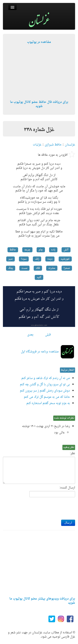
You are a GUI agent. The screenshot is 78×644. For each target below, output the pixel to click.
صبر (11, 259)
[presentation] (43, 507)
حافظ (13, 250)
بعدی (30, 335)
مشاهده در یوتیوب (39, 42)
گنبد (39, 277)
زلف (37, 259)
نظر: (72, 454)
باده (53, 250)
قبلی (48, 335)
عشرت (52, 268)
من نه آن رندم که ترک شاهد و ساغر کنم (46, 378)
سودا (24, 259)
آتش (66, 250)
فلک (38, 268)
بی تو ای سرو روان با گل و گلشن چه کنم (45, 384)
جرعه (27, 250)
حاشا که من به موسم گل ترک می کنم (47, 397)
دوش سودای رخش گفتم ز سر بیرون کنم (45, 391)
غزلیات (37, 145)
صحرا (67, 268)
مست (24, 268)
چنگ (11, 268)
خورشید (65, 259)
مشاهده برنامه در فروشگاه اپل (40, 352)
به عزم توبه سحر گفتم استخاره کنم (48, 403)
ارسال (68, 523)
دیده (50, 259)
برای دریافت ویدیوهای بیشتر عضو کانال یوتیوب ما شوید (42, 601)
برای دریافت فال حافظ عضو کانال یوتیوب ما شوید (39, 104)
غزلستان (70, 145)
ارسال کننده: (67, 488)
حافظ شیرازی (53, 145)
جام (41, 250)
